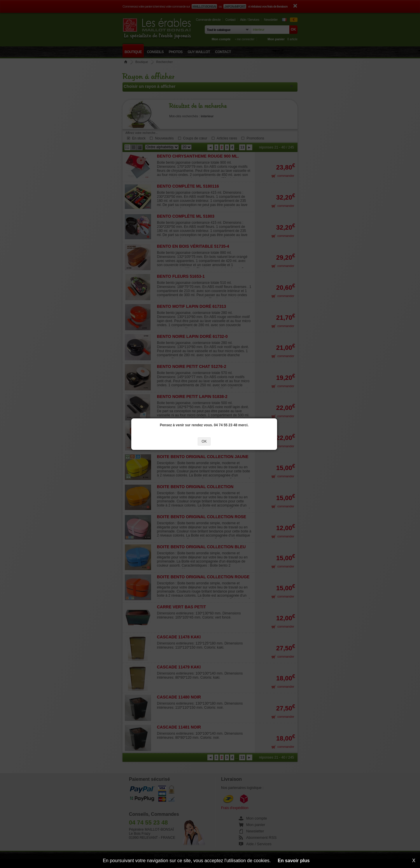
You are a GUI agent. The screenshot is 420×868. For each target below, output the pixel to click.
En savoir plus (294, 861)
